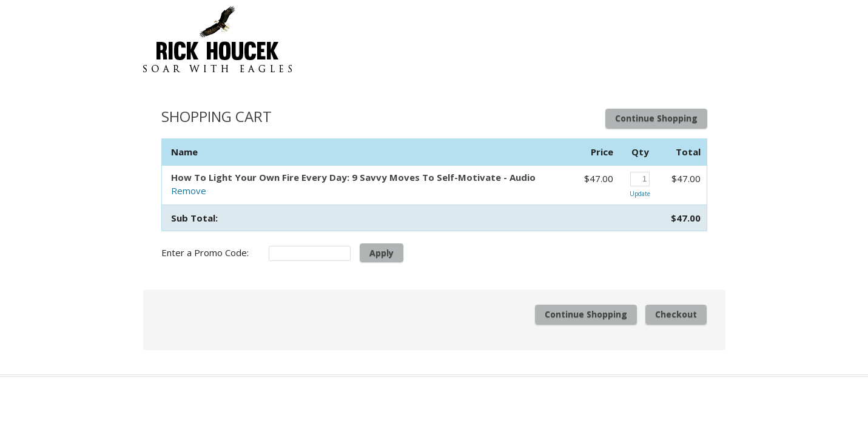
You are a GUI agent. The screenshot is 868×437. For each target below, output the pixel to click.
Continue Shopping (656, 118)
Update (640, 194)
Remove (189, 191)
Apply (382, 253)
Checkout (676, 314)
